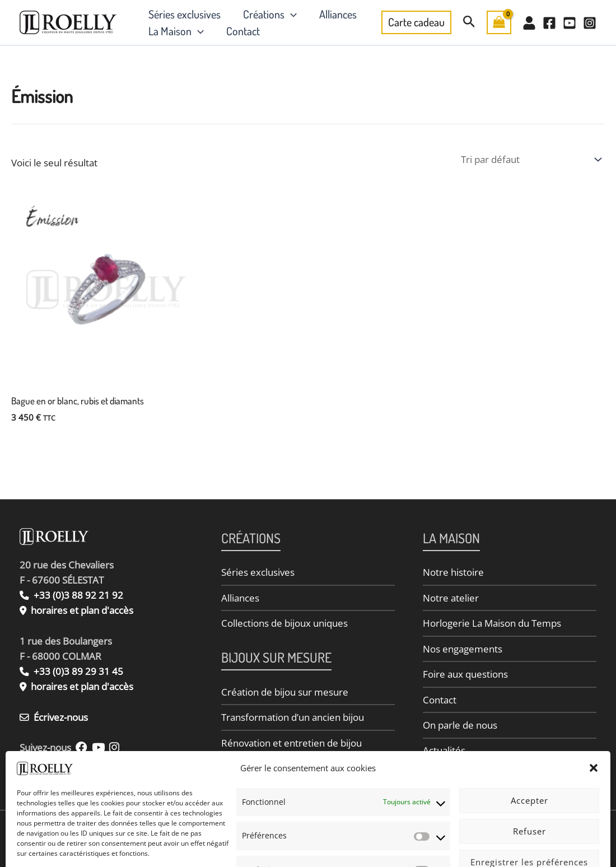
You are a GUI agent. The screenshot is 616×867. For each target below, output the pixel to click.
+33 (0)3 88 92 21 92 (71, 595)
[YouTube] (570, 23)
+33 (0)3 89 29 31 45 (71, 671)
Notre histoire (453, 572)
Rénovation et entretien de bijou (291, 745)
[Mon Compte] (529, 23)
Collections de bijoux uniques (284, 624)
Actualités (444, 754)
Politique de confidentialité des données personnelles (241, 847)
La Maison (176, 31)
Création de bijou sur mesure (285, 693)
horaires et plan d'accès (83, 610)
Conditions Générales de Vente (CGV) (470, 847)
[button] (291, 14)
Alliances (338, 14)
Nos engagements (463, 650)
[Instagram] (590, 23)
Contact (243, 31)
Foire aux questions (465, 676)
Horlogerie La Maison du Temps (492, 624)
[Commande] (530, 160)
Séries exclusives (185, 14)
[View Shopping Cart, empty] (499, 22)
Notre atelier (451, 598)
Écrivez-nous (54, 717)
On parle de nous (460, 728)
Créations (270, 14)
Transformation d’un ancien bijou (293, 719)
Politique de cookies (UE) (368, 847)
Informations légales (120, 847)
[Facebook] (549, 23)
